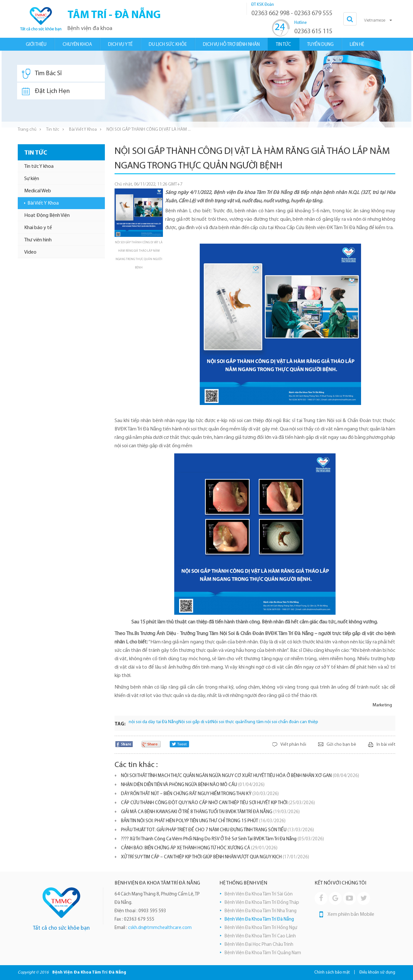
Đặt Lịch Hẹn (46, 91)
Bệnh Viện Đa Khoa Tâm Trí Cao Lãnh (260, 936)
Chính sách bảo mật (332, 972)
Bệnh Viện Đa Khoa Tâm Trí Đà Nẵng (259, 919)
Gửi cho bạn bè (341, 745)
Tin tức (53, 130)
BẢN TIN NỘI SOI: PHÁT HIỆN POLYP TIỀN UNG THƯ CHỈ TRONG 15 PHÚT (203, 821)
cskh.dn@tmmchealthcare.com (160, 928)
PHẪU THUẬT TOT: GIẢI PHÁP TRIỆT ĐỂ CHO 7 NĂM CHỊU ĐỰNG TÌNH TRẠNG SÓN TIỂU (217, 830)
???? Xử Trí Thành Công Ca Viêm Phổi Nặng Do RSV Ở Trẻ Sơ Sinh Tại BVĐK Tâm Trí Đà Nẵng (222, 839)
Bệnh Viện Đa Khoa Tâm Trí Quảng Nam (263, 953)
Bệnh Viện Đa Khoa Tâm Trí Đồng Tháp (262, 903)
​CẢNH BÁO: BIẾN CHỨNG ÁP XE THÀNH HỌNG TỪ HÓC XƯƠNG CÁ (199, 848)
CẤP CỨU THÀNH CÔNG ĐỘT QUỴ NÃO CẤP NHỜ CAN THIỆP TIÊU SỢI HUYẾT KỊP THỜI (218, 803)
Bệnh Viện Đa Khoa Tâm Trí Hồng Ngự (261, 928)
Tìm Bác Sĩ (42, 74)
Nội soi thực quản (228, 722)
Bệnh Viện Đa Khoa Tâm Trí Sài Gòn (259, 894)
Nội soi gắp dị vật (195, 722)
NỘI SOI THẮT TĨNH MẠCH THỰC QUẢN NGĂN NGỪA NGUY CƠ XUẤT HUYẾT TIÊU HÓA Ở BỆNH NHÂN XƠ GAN (240, 776)
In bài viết (386, 745)
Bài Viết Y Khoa (83, 130)
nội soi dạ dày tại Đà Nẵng (154, 722)
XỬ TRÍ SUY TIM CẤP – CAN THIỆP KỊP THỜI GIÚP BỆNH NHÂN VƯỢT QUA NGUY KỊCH (215, 857)
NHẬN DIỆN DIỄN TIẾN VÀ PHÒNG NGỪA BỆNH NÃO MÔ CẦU (193, 785)
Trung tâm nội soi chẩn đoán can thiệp (281, 722)
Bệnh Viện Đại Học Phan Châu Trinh (259, 945)
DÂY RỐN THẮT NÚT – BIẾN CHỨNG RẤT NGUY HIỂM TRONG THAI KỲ (200, 794)
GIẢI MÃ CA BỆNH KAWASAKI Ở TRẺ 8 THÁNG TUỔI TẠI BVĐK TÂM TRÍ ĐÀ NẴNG (210, 812)
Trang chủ (27, 130)
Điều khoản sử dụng (377, 972)
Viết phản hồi (293, 745)
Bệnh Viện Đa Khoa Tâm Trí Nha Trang (261, 911)
